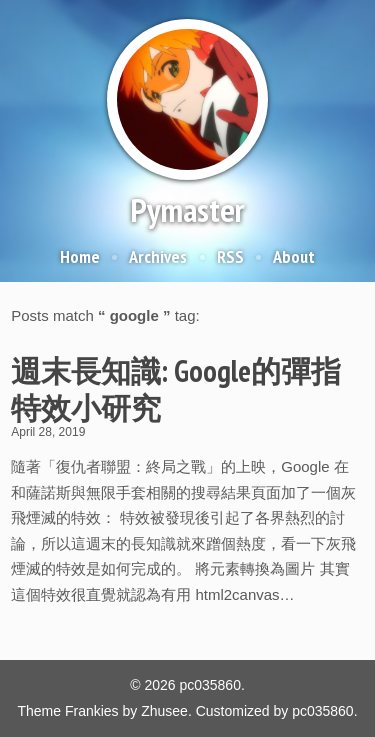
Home (80, 256)
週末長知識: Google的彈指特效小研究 (176, 389)
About (294, 256)
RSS (230, 256)
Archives (158, 256)
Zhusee (164, 711)
